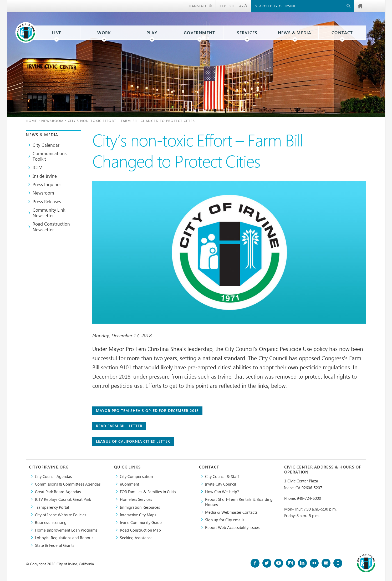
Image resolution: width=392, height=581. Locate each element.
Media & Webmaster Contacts (231, 512)
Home (31, 121)
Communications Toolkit (50, 156)
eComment (129, 484)
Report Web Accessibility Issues (232, 527)
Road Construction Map (140, 530)
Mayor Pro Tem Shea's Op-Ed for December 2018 (147, 411)
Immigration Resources (140, 507)
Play (152, 33)
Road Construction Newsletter (51, 226)
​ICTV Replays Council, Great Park (63, 499)
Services (247, 33)
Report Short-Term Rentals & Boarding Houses (239, 502)
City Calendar (46, 145)
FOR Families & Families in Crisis (148, 491)
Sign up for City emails (225, 520)
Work (104, 33)
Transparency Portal (52, 507)
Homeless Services (136, 499)
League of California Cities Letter (133, 441)
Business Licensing (51, 522)
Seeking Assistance (136, 537)
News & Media (295, 33)
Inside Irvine (45, 176)
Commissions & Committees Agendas (68, 484)
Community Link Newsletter (49, 213)
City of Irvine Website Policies (61, 515)
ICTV (37, 167)
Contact (342, 33)
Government (199, 33)
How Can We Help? (222, 491)
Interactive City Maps (138, 515)
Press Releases (47, 201)
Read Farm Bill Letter (119, 426)
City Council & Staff (222, 476)
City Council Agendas (53, 476)
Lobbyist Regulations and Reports (64, 537)
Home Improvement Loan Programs (66, 530)
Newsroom (52, 121)
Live (57, 33)
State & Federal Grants (55, 545)
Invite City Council (221, 484)
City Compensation (136, 476)
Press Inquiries (47, 184)
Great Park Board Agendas (58, 491)
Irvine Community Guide (141, 522)
